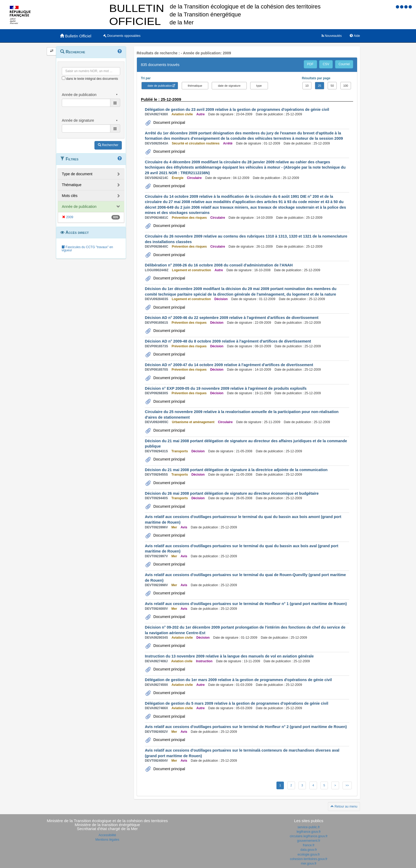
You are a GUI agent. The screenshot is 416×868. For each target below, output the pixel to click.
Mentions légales (107, 840)
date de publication (160, 86)
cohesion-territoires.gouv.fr (309, 859)
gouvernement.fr (309, 841)
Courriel (344, 64)
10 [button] (307, 86)
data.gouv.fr (309, 850)
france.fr (309, 845)
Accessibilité (107, 835)
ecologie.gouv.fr (309, 854)
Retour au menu (344, 806)
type (259, 86)
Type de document (77, 174)
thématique (195, 86)
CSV (326, 64)
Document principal (169, 122)
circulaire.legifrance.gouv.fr (309, 836)
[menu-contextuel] (64, 78)
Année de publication (79, 207)
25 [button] (319, 86)
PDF (310, 64)
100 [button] (346, 86)
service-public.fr (309, 827)
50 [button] (332, 86)
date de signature (229, 86)
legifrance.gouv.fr (309, 832)
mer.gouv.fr (309, 863)
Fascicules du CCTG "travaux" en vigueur (87, 249)
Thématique (72, 185)
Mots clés (70, 196)
